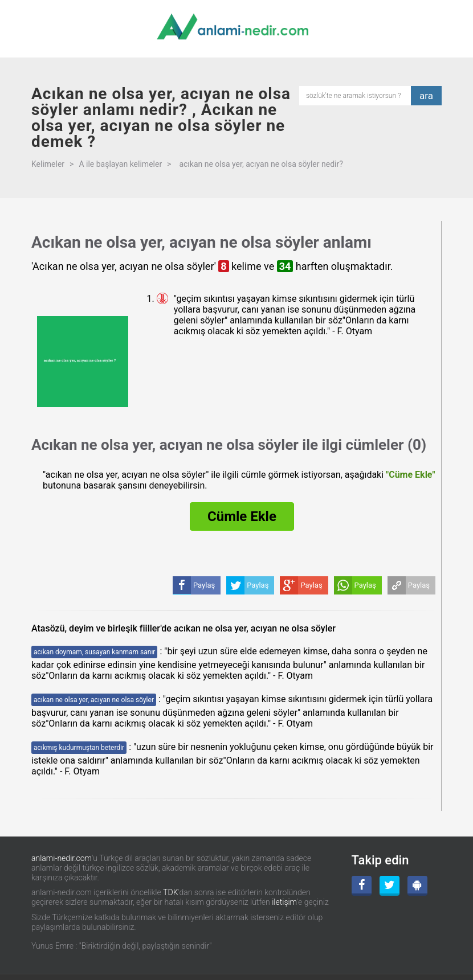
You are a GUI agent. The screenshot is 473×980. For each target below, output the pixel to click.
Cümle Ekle (242, 516)
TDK (170, 892)
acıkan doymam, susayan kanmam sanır (94, 652)
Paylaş (419, 585)
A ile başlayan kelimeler (120, 164)
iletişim (284, 902)
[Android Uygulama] (417, 886)
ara (426, 96)
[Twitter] (390, 886)
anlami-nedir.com (62, 858)
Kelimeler (48, 164)
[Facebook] (362, 886)
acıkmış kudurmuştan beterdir (79, 748)
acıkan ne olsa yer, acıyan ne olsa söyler (94, 700)
